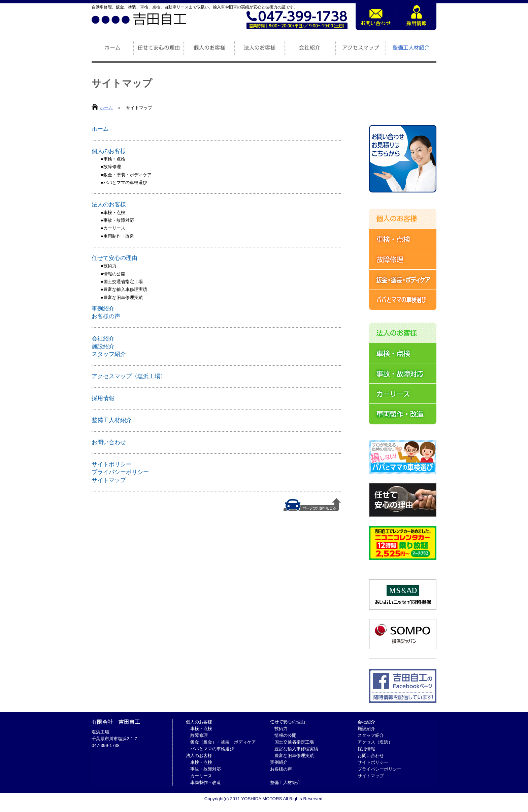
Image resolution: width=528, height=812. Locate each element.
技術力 (110, 266)
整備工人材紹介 (112, 420)
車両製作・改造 (206, 783)
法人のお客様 (109, 204)
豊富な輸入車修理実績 (125, 289)
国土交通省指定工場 (123, 282)
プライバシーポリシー (120, 472)
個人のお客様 (109, 151)
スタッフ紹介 (109, 354)
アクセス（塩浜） (375, 742)
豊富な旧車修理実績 (123, 297)
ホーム (106, 108)
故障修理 (112, 167)
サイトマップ (109, 480)
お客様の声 (106, 316)
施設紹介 (103, 346)
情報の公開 (114, 274)
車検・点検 (114, 159)
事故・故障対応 (119, 220)
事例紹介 (103, 308)
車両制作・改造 (119, 236)
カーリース (114, 228)
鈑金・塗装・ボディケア (127, 175)
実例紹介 (279, 762)
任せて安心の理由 (114, 258)
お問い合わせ (109, 442)
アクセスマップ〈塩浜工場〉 (129, 376)
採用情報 (103, 398)
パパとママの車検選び (125, 183)
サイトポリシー (112, 464)
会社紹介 (103, 338)
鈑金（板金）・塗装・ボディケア (223, 742)
